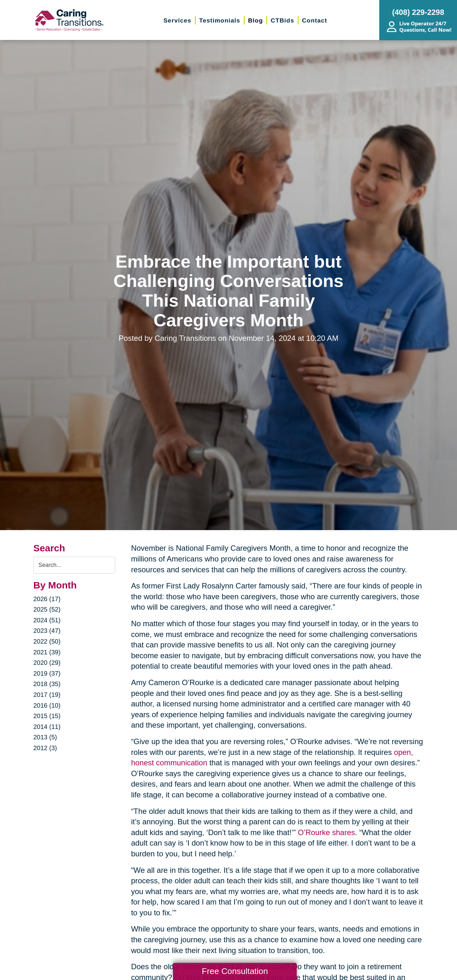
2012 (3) (45, 748)
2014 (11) (47, 727)
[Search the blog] (74, 565)
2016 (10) (47, 705)
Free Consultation (235, 971)
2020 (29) (47, 663)
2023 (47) (47, 631)
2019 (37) (47, 673)
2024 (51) (47, 620)
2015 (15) (47, 716)
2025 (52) (47, 609)
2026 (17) (47, 599)
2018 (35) (47, 684)
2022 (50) (47, 641)
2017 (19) (47, 695)
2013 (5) (45, 737)
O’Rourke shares (326, 832)
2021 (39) (47, 652)
